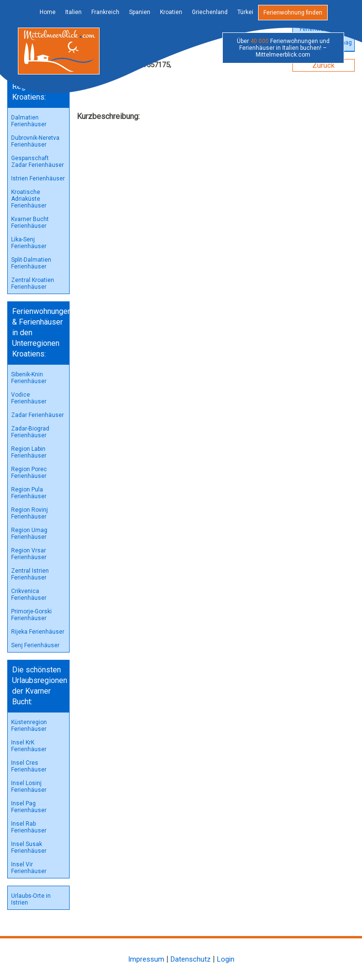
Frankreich (105, 12)
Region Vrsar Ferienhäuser (29, 554)
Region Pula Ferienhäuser (29, 493)
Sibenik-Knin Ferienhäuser (29, 378)
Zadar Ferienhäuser (37, 415)
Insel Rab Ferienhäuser (29, 827)
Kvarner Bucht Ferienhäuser (30, 223)
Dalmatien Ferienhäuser (29, 121)
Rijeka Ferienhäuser (38, 632)
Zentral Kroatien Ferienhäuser (33, 283)
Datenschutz (191, 959)
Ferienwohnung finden (293, 13)
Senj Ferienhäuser (35, 645)
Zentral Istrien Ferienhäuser (30, 574)
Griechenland (210, 12)
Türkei (245, 12)
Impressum (146, 959)
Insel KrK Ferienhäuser (29, 746)
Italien (73, 12)
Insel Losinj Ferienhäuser (29, 787)
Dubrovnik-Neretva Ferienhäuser (35, 141)
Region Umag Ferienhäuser (29, 534)
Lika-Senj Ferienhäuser (29, 243)
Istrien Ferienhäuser (38, 178)
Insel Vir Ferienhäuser (29, 868)
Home (48, 12)
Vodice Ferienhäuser (29, 398)
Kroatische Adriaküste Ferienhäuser (29, 199)
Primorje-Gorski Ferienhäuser (31, 615)
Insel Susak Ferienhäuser (29, 847)
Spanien (140, 12)
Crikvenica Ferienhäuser (29, 594)
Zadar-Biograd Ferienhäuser (30, 432)
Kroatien (171, 12)
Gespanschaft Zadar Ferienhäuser (37, 162)
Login (226, 959)
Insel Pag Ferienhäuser (29, 807)
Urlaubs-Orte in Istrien (31, 899)
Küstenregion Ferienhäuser (29, 726)
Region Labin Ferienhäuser (29, 452)
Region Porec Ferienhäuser (29, 473)
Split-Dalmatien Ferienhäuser (31, 263)
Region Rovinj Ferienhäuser (29, 513)
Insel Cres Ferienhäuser (29, 766)
